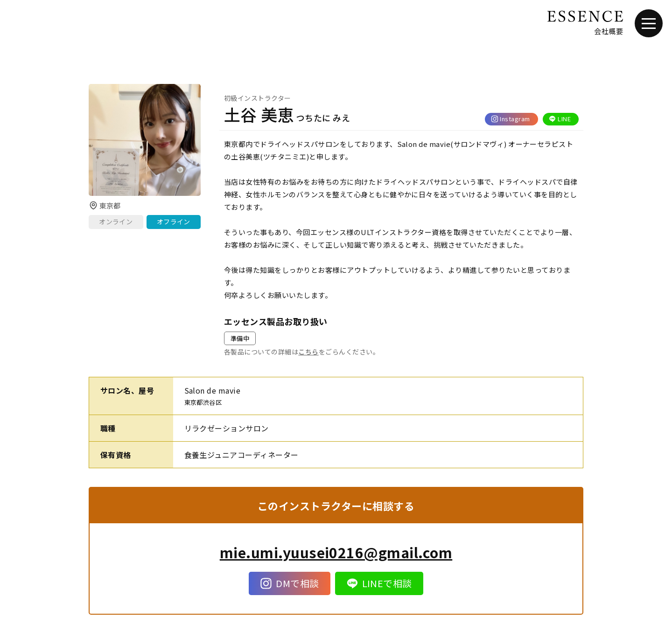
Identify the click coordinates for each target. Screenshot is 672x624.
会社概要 (609, 31)
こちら (308, 352)
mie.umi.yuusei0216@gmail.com (336, 552)
